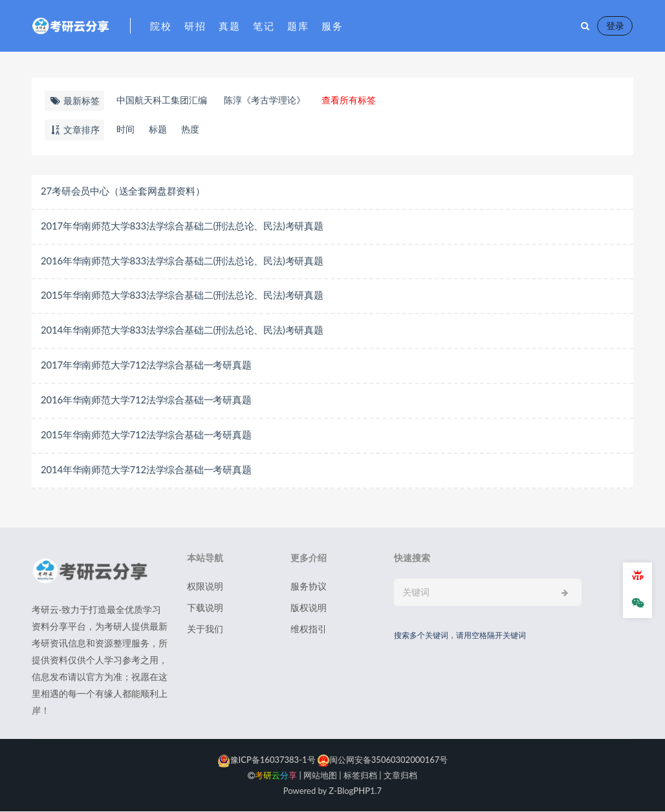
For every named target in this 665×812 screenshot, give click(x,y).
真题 (229, 26)
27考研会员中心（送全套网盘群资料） (123, 191)
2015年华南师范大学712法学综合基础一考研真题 (146, 435)
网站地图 (320, 776)
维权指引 (309, 629)
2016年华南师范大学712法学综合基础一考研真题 (146, 400)
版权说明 (309, 608)
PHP (362, 791)
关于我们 (205, 629)
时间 (125, 129)
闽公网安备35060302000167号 (382, 760)
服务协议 (309, 587)
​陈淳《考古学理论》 (265, 100)
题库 (298, 26)
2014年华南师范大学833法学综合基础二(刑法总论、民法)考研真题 (182, 330)
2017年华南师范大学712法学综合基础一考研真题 (146, 365)
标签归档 (360, 776)
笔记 (264, 26)
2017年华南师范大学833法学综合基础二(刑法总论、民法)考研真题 (182, 226)
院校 (161, 26)
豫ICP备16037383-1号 (267, 760)
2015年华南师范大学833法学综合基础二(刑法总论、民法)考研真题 (182, 295)
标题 (158, 129)
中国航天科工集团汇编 (162, 100)
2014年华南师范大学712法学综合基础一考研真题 (146, 470)
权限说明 (205, 587)
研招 (195, 26)
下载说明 (205, 608)
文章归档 (400, 776)
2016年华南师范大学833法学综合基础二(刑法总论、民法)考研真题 (182, 261)
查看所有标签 (349, 100)
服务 (332, 26)
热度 (190, 129)
